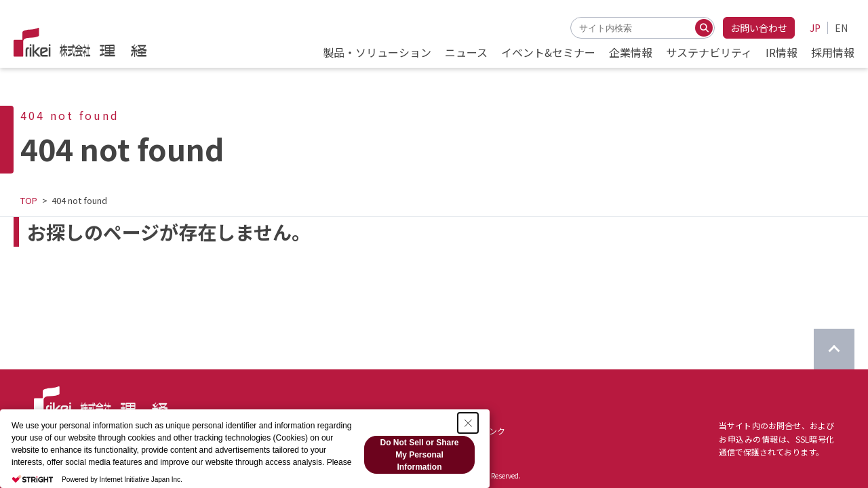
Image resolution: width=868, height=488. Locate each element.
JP (815, 28)
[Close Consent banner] (468, 423)
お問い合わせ (759, 28)
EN (841, 28)
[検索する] (704, 28)
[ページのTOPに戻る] (834, 349)
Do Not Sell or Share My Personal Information (419, 455)
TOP (29, 200)
